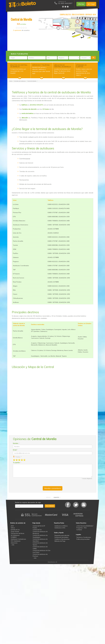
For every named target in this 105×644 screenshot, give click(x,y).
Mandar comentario (53, 488)
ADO (12, 526)
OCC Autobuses (16, 541)
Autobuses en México (61, 526)
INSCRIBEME (50, 506)
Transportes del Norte (18, 533)
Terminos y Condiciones (84, 537)
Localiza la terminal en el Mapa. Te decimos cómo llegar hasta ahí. (62, 71)
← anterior (48, 497)
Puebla (35, 528)
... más (35, 558)
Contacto (79, 530)
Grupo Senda (15, 532)
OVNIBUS (14, 537)
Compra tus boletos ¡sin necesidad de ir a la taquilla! (18, 71)
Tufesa (13, 528)
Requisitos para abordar (62, 535)
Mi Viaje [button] (91, 4)
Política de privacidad (83, 539)
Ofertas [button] (81, 4)
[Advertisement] (53, 44)
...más (13, 545)
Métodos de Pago (60, 541)
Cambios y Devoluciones (62, 539)
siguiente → (57, 497)
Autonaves (14, 543)
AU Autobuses (15, 535)
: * (16, 443)
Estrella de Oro (15, 530)
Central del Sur (37, 530)
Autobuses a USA (60, 528)
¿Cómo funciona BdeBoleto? (85, 526)
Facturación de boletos (61, 537)
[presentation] (28, 482)
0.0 (18, 24)
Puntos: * (18, 457)
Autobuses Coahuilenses (18, 539)
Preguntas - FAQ (81, 528)
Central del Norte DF (39, 526)
